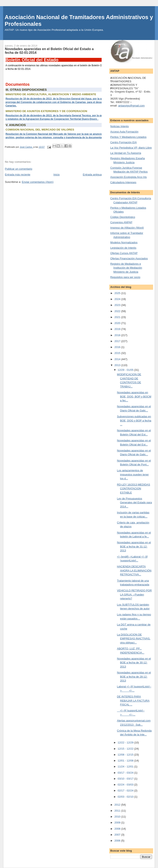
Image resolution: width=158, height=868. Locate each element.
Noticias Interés (120, 126)
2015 (118, 353)
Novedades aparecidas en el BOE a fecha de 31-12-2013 (134, 546)
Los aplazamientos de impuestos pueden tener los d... (133, 474)
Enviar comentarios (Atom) (38, 182)
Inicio (57, 175)
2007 (118, 835)
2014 (118, 359)
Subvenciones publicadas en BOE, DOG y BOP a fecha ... (134, 420)
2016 (118, 347)
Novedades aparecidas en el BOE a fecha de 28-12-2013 (134, 677)
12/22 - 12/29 (126, 743)
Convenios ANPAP (121, 222)
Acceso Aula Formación (124, 132)
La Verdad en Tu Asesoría (126, 153)
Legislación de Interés (123, 248)
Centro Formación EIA (124, 142)
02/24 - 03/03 (126, 785)
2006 (118, 841)
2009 (118, 823)
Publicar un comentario (19, 169)
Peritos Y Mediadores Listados (128, 137)
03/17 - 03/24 (126, 773)
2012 (118, 805)
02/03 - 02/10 (126, 797)
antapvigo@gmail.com (131, 106)
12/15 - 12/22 (126, 749)
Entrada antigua (92, 175)
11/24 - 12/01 (126, 767)
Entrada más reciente (18, 175)
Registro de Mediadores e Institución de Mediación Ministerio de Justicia (126, 268)
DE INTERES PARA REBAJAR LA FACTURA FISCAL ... (133, 701)
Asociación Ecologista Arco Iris (128, 177)
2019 (118, 329)
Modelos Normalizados (124, 242)
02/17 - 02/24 (126, 791)
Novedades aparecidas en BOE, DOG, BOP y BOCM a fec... (134, 396)
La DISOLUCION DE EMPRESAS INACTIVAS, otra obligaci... (134, 639)
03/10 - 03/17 (126, 779)
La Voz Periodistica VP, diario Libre (131, 148)
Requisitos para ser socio (125, 277)
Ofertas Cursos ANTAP (124, 253)
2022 (118, 311)
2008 (118, 829)
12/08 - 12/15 (126, 755)
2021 (118, 317)
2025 (118, 293)
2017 (118, 341)
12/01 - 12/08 (126, 761)
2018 (118, 335)
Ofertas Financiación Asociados (129, 258)
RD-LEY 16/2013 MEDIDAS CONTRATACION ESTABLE (134, 489)
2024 (118, 299)
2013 (118, 365)
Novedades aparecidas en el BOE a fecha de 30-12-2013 (134, 663)
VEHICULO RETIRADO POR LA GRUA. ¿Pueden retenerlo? (134, 594)
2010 (118, 817)
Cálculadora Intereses (123, 182)
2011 (118, 811)
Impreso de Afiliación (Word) (127, 228)
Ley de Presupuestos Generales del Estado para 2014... (135, 503)
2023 (118, 305)
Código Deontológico (123, 217)
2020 (118, 323)
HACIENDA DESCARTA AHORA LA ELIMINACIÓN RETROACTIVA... (134, 570)
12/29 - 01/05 (126, 370)
